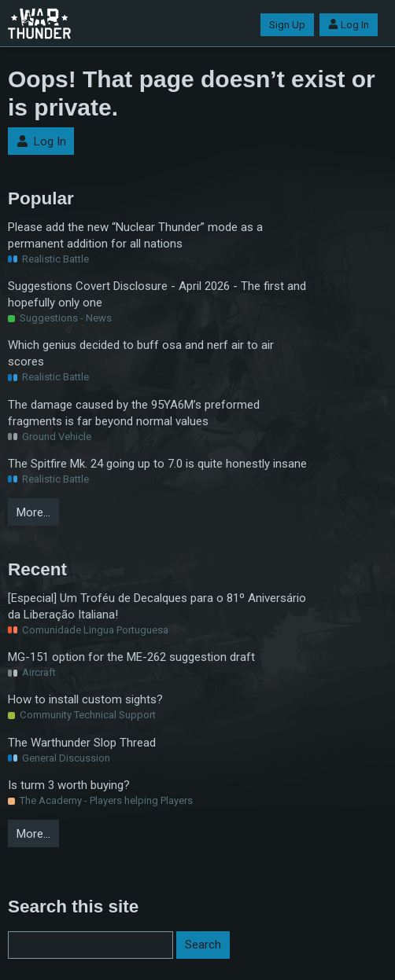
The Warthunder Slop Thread (82, 743)
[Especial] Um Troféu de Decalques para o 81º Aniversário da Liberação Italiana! (157, 606)
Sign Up (287, 25)
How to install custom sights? (85, 699)
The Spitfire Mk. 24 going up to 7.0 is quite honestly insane (157, 464)
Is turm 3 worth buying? (69, 785)
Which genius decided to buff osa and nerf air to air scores (141, 353)
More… (33, 512)
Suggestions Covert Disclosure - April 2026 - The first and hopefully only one (157, 294)
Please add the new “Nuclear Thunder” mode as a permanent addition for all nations (135, 235)
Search (203, 945)
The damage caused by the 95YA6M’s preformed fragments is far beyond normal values (134, 413)
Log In (349, 25)
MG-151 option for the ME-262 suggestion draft (131, 657)
